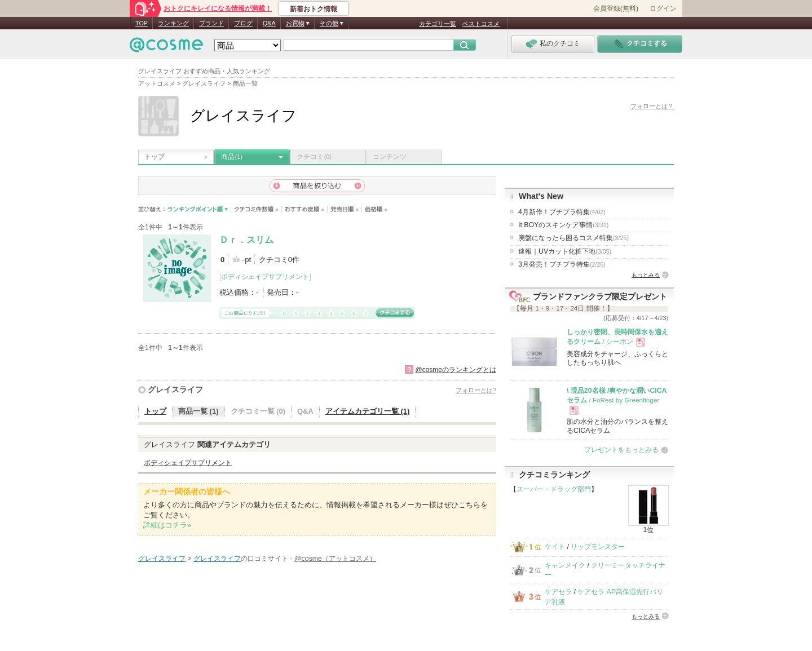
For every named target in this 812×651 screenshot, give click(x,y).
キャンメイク (565, 565)
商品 (232, 157)
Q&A (269, 23)
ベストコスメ (481, 24)
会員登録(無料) (616, 8)
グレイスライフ (175, 389)
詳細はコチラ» (167, 525)
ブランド (211, 23)
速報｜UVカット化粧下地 (565, 251)
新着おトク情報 (314, 9)
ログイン (663, 8)
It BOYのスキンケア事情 (563, 225)
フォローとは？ (652, 106)
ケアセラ (558, 592)
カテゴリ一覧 (438, 24)
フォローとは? (476, 390)
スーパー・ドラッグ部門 (554, 489)
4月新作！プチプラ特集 (562, 212)
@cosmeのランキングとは (456, 370)
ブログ (243, 23)
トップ (155, 157)
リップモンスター (598, 547)
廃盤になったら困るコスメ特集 (573, 238)
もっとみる (646, 275)
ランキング (173, 23)
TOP (142, 23)
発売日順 (345, 209)
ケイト (555, 547)
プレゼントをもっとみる (621, 450)
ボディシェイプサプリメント (265, 277)
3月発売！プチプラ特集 (562, 264)
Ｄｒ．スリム (246, 240)
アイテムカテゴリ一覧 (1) (368, 411)
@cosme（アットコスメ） (335, 559)
